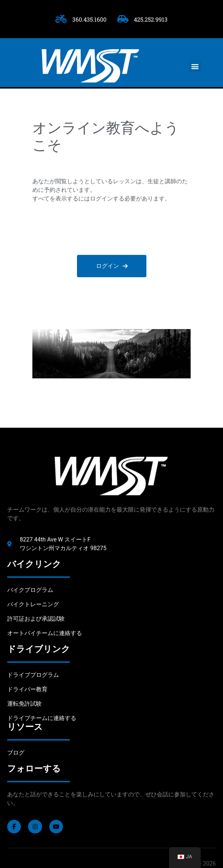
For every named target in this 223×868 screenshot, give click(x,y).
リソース (25, 727)
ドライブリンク (39, 649)
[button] (195, 66)
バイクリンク (34, 564)
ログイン (111, 266)
